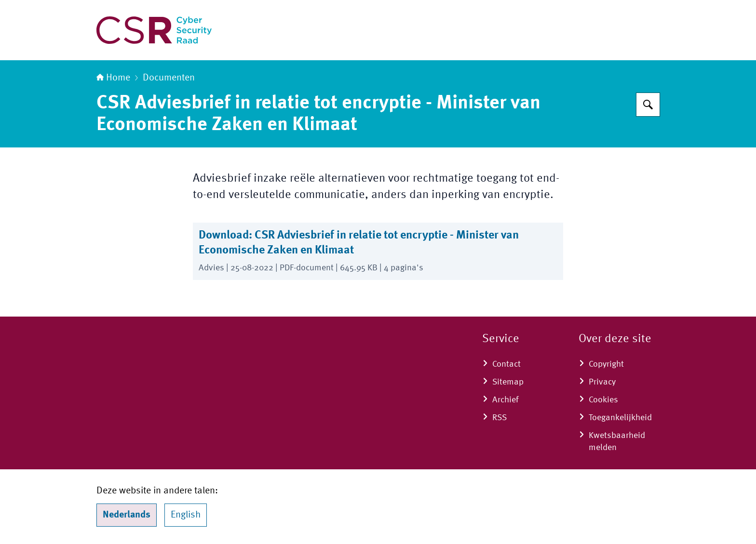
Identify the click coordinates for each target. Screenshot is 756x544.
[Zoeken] (648, 105)
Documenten (169, 78)
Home (113, 78)
